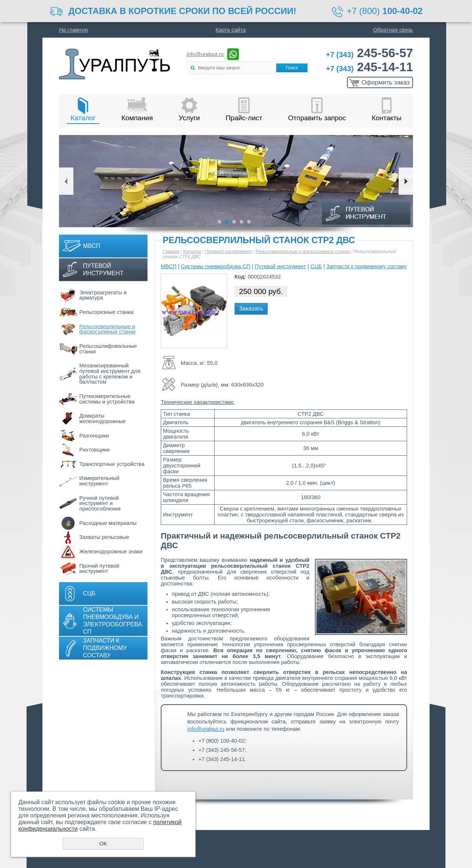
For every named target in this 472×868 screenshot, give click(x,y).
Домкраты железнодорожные (103, 419)
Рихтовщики (94, 450)
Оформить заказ (386, 82)
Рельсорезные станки (106, 312)
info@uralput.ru (205, 54)
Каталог (83, 118)
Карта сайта (231, 30)
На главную (74, 30)
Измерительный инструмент (99, 481)
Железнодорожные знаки (111, 551)
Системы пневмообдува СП (216, 266)
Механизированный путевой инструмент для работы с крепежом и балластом (110, 374)
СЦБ (89, 593)
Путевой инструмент (103, 269)
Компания (137, 118)
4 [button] (242, 222)
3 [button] (234, 222)
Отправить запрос (317, 118)
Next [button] (406, 181)
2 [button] (227, 222)
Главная (171, 252)
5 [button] (249, 222)
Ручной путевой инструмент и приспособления (100, 503)
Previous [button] (66, 181)
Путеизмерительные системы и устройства (107, 399)
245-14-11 (369, 67)
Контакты (387, 118)
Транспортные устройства (112, 464)
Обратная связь (393, 30)
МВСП (92, 246)
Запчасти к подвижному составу (105, 648)
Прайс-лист (244, 118)
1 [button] (219, 222)
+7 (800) (385, 11)
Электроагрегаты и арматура (103, 295)
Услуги (189, 118)
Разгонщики (94, 436)
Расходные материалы (108, 523)
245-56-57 (369, 53)
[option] (236, 181)
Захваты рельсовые (104, 537)
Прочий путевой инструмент (99, 569)
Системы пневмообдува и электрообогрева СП (112, 621)
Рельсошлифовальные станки (108, 349)
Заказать (251, 309)
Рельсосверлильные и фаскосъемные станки (107, 329)
